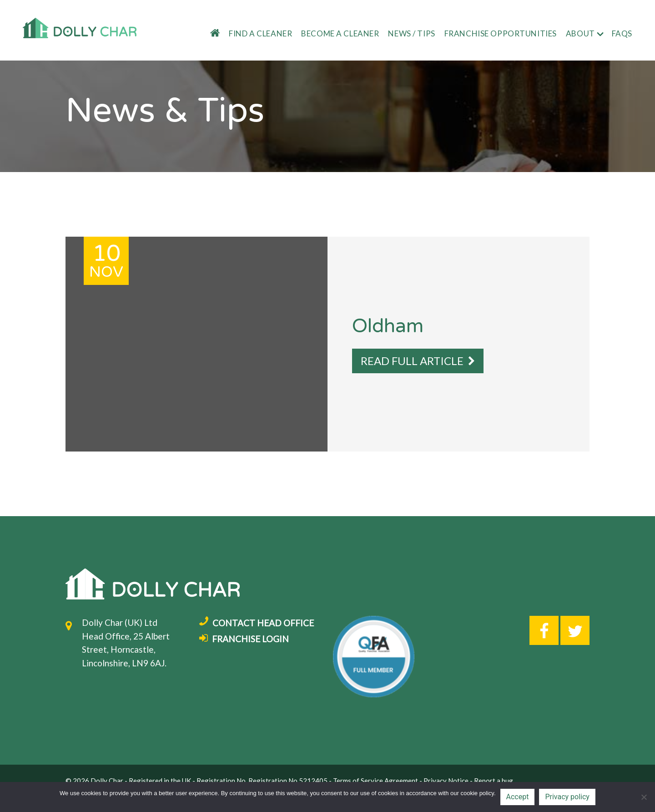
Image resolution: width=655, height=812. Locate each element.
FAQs (622, 33)
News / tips (411, 33)
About (580, 33)
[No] (644, 797)
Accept (518, 797)
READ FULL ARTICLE (418, 361)
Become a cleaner (340, 33)
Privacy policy (567, 797)
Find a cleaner (260, 33)
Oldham (388, 326)
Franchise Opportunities (501, 33)
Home (210, 34)
